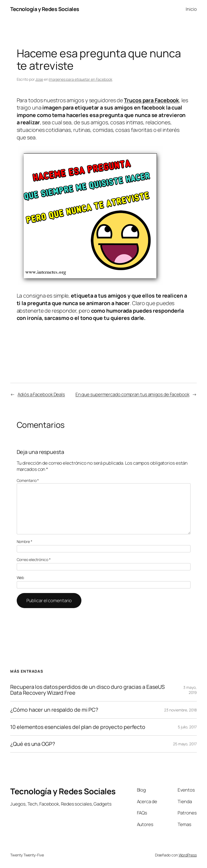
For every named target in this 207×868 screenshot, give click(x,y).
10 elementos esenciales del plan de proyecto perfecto (78, 727)
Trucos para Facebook (151, 100)
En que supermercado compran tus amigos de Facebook (132, 394)
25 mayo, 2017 (185, 744)
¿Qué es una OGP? (32, 744)
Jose (39, 79)
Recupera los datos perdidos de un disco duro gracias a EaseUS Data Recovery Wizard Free (87, 690)
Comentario (28, 480)
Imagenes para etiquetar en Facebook (81, 79)
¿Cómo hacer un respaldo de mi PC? (54, 710)
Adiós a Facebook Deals (41, 394)
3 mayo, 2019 (190, 690)
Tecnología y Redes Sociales (45, 9)
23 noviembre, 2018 (180, 710)
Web (20, 578)
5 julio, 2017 (187, 727)
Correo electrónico (34, 560)
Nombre (25, 541)
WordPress (188, 855)
